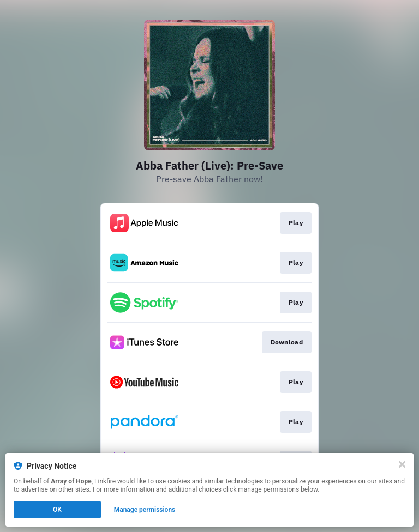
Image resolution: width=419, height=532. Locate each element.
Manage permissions (145, 510)
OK (57, 510)
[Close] (402, 464)
